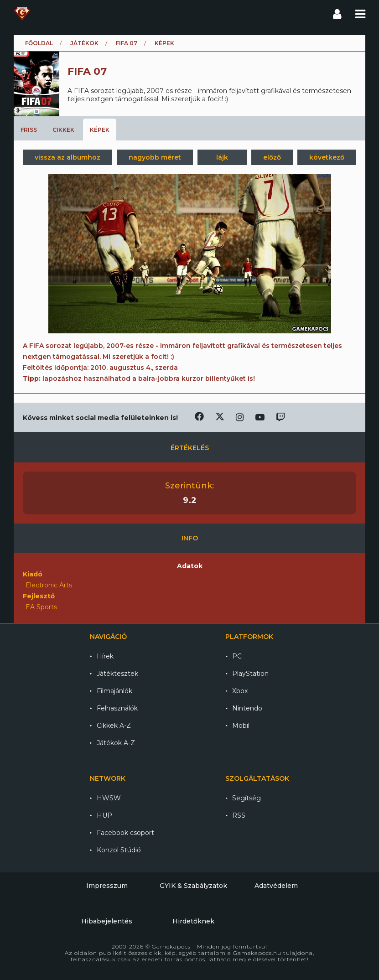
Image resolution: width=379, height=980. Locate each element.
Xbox (240, 691)
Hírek (105, 656)
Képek (100, 130)
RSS (239, 815)
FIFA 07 (127, 43)
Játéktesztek (117, 674)
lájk (222, 157)
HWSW (109, 798)
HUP (104, 815)
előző (272, 157)
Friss (29, 130)
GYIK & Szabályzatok (193, 886)
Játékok (84, 43)
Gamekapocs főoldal (22, 14)
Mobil (241, 726)
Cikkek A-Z (114, 726)
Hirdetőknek (193, 921)
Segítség (247, 798)
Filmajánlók (114, 691)
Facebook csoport (125, 833)
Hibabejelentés (107, 921)
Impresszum (107, 886)
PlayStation (250, 674)
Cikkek (63, 130)
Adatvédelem (276, 886)
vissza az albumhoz (67, 157)
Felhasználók (117, 708)
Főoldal (39, 43)
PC (237, 656)
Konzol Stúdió (119, 850)
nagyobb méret (155, 157)
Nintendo (247, 708)
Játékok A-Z (116, 743)
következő (327, 157)
